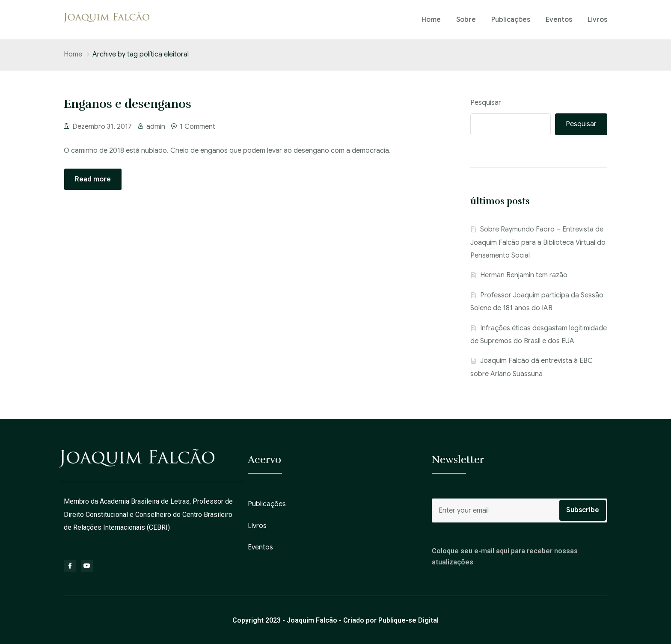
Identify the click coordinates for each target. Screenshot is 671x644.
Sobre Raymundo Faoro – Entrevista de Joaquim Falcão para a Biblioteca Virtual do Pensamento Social (538, 242)
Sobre (466, 20)
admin (156, 127)
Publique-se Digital (408, 620)
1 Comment (197, 127)
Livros (597, 20)
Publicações (511, 20)
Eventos (559, 20)
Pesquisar (486, 103)
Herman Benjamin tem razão (524, 275)
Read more (93, 179)
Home (431, 20)
